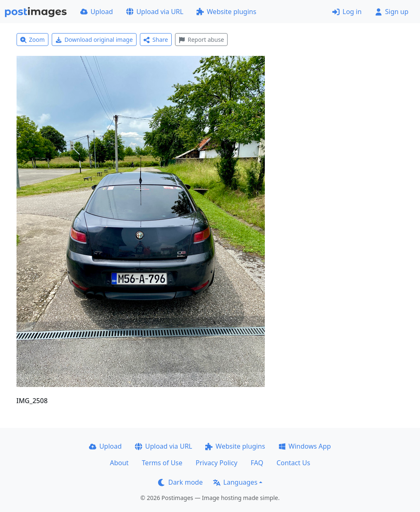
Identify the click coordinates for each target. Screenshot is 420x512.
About (119, 463)
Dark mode (180, 482)
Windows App (305, 446)
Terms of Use (162, 463)
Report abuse (201, 40)
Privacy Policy (217, 463)
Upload (97, 12)
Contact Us (293, 463)
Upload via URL (155, 12)
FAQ (257, 463)
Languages (235, 482)
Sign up (392, 12)
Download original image (94, 40)
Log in (347, 12)
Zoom (33, 40)
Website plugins (226, 12)
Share (156, 40)
